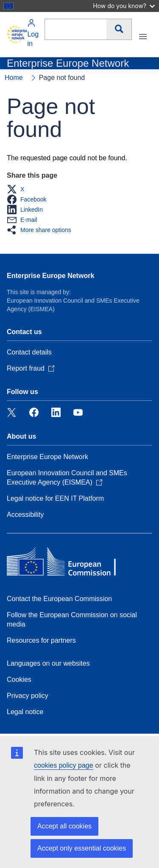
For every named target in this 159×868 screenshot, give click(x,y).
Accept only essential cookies (82, 848)
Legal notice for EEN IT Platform (55, 498)
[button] (18, 189)
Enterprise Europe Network (50, 276)
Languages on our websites (48, 663)
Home (14, 78)
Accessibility (25, 515)
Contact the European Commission (59, 599)
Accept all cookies (64, 826)
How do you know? (124, 6)
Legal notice (25, 712)
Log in (33, 33)
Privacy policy (28, 696)
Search (119, 29)
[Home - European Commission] (17, 34)
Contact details (29, 352)
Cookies (19, 679)
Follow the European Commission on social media (72, 620)
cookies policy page (64, 765)
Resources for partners (41, 640)
